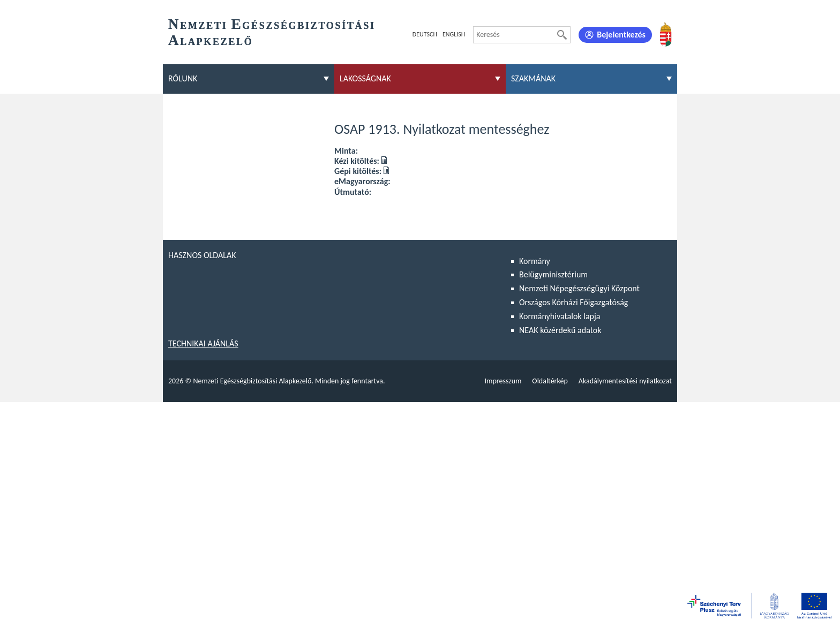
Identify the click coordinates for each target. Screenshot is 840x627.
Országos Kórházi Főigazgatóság (573, 302)
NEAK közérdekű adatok (560, 330)
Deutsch (425, 34)
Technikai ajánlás (203, 343)
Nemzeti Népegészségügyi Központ (579, 288)
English (454, 34)
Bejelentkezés (621, 35)
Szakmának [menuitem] (533, 78)
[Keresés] (562, 35)
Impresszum (503, 381)
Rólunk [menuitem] (183, 78)
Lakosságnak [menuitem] (365, 78)
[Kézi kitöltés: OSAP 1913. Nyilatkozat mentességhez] (384, 161)
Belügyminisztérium (553, 274)
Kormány (535, 261)
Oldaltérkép (550, 381)
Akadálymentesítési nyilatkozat (625, 381)
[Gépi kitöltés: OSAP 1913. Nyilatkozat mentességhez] (386, 171)
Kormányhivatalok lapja (560, 316)
